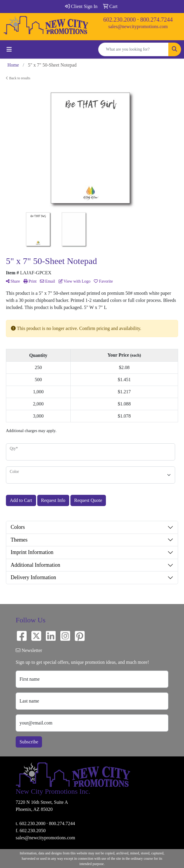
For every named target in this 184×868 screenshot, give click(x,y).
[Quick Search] (133, 49)
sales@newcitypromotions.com (138, 26)
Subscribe (29, 742)
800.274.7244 (156, 20)
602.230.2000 (120, 20)
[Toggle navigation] (9, 49)
